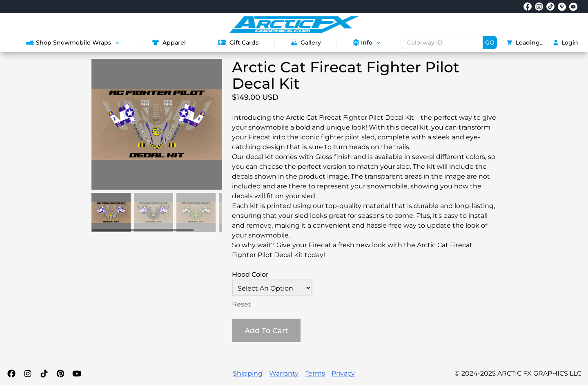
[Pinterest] (60, 374)
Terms (315, 373)
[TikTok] (44, 374)
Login (566, 43)
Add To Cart (266, 331)
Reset (242, 304)
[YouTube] (77, 374)
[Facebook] (11, 374)
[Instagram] (28, 374)
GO (490, 43)
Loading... (525, 43)
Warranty (284, 373)
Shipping (248, 373)
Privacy (343, 373)
